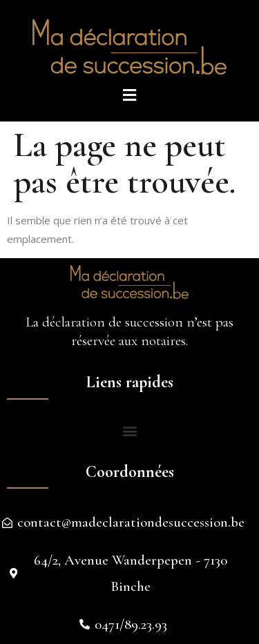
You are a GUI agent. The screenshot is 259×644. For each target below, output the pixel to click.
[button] (129, 431)
